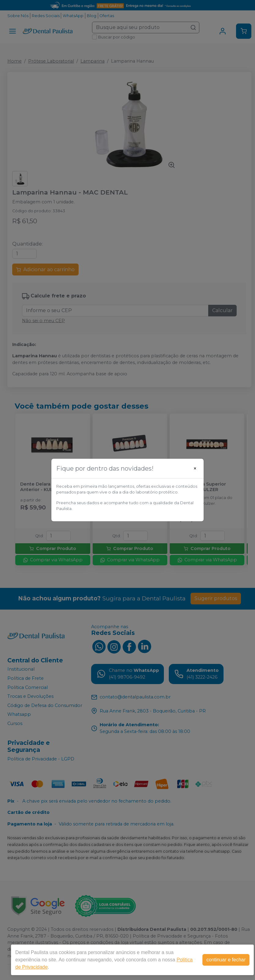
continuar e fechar (226, 960)
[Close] (195, 468)
